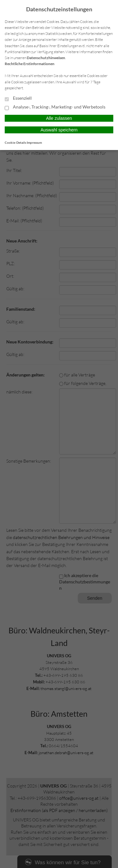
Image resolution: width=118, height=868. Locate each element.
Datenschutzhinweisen (46, 58)
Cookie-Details (15, 142)
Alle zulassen (59, 118)
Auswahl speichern (59, 130)
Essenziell (18, 98)
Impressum (34, 142)
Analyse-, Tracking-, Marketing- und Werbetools (55, 107)
